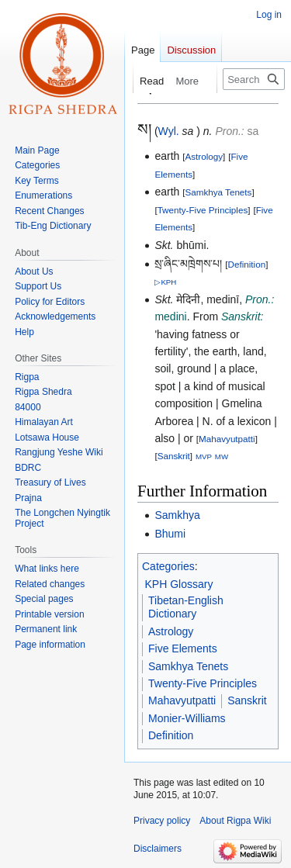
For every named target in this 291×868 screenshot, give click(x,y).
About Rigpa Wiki (235, 821)
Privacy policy (162, 821)
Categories (168, 566)
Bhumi (170, 534)
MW (222, 456)
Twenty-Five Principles (203, 210)
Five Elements (183, 648)
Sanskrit (174, 456)
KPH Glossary (179, 584)
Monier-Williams (187, 718)
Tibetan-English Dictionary (186, 607)
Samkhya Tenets (218, 192)
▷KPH (165, 282)
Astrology (204, 156)
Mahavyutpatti (227, 439)
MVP (204, 456)
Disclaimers (158, 849)
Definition (247, 264)
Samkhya (177, 515)
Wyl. (169, 131)
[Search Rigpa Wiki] (254, 79)
